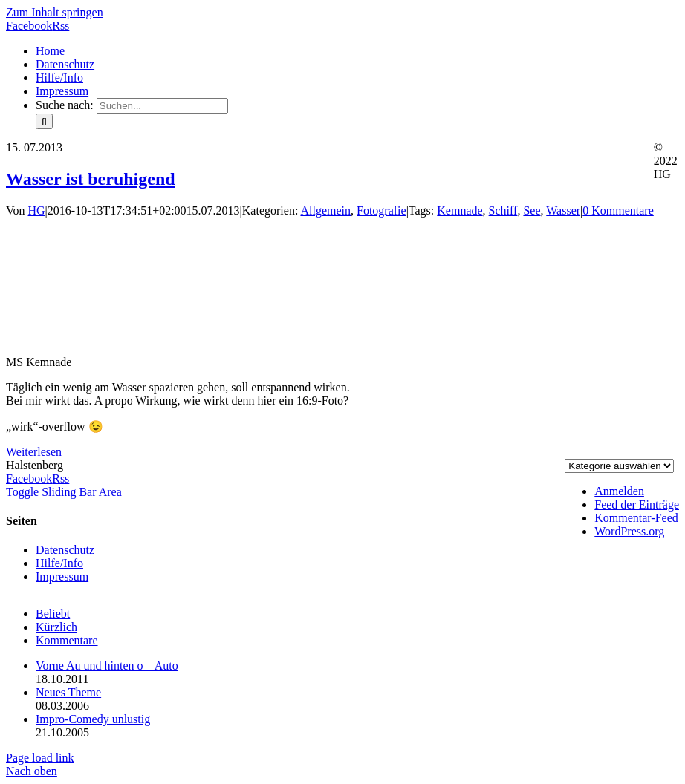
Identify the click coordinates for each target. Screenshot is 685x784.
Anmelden (619, 491)
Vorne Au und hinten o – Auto (107, 666)
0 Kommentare (618, 210)
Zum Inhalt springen (55, 12)
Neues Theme (68, 692)
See (532, 210)
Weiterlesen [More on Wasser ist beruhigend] (34, 452)
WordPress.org (629, 531)
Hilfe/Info (59, 563)
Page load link (40, 758)
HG (37, 210)
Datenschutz (65, 550)
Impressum (62, 576)
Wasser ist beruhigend (91, 179)
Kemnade (460, 210)
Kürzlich (56, 627)
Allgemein (325, 210)
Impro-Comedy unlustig (93, 719)
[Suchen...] (162, 106)
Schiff (503, 210)
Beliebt (53, 614)
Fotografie (382, 210)
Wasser (563, 210)
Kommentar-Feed (636, 518)
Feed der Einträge (637, 504)
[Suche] (44, 121)
